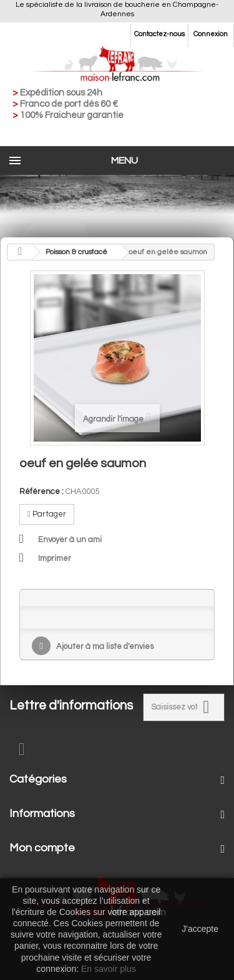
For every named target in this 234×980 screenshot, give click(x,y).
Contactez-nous (159, 34)
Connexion (211, 34)
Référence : (41, 492)
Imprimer (55, 558)
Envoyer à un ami (70, 540)
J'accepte (200, 929)
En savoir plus (109, 969)
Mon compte (42, 848)
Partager (47, 514)
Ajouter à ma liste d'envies (104, 646)
